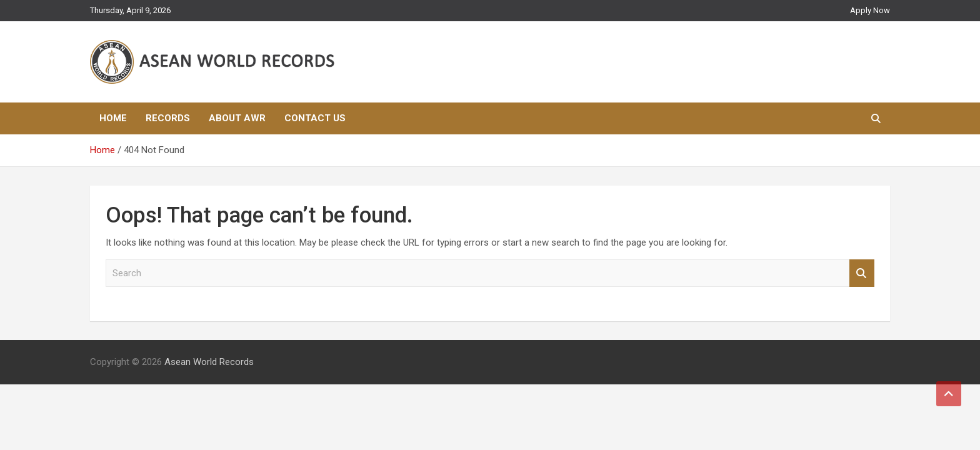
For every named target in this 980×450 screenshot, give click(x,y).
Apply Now (870, 10)
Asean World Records (209, 362)
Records (168, 118)
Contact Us (315, 118)
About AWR (237, 118)
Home (113, 118)
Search (862, 273)
